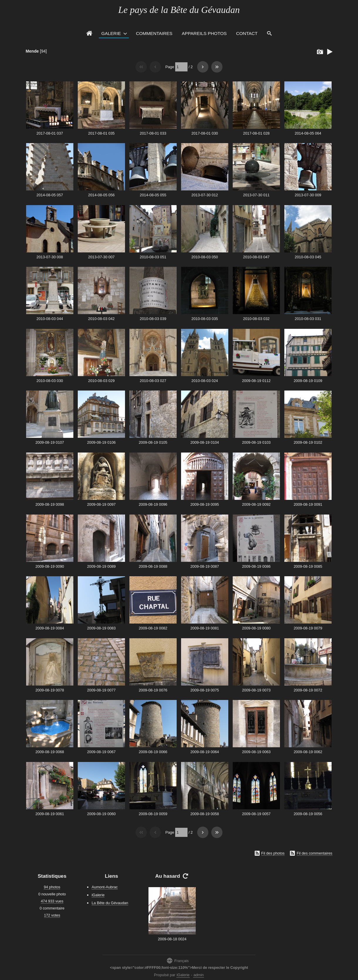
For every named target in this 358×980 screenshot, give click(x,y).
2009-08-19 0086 (256, 566)
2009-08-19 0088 (153, 566)
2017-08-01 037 (50, 133)
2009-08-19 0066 (153, 752)
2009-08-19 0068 (50, 752)
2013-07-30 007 (101, 257)
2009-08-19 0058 (205, 814)
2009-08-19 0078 (50, 690)
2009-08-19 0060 (101, 814)
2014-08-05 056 (101, 195)
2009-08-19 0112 (256, 381)
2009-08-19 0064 (205, 752)
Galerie (111, 33)
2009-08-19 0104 (205, 442)
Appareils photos (204, 33)
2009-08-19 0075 (205, 690)
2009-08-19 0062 (308, 752)
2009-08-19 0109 (308, 381)
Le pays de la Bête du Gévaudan (179, 10)
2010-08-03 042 (101, 319)
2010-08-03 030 (50, 381)
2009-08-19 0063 (256, 752)
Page (170, 67)
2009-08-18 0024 (172, 939)
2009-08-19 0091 (308, 504)
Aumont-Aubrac (105, 887)
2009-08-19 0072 (308, 690)
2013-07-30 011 (256, 195)
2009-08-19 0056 (308, 814)
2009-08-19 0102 (308, 442)
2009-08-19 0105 (153, 442)
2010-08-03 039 (153, 319)
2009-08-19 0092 (256, 504)
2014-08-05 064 (308, 133)
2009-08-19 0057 (256, 814)
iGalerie (98, 895)
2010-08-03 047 (256, 257)
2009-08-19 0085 (308, 566)
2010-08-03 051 (153, 257)
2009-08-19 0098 (50, 504)
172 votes (52, 915)
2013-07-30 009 (308, 195)
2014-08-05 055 (153, 195)
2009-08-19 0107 (50, 442)
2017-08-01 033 (153, 133)
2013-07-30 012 (205, 195)
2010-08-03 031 (308, 319)
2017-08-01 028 (256, 133)
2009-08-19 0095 (205, 504)
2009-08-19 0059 (153, 814)
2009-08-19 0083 (101, 628)
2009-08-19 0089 (101, 566)
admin (199, 975)
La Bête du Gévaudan (110, 903)
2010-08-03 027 (153, 381)
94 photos (52, 887)
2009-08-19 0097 (101, 504)
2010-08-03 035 (205, 319)
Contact (247, 33)
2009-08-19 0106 (101, 442)
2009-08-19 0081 (205, 628)
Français (178, 960)
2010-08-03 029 (101, 381)
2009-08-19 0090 (50, 566)
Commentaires (154, 33)
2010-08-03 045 (308, 257)
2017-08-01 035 (101, 133)
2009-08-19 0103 (256, 442)
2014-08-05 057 (50, 195)
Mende (32, 51)
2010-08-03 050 (205, 257)
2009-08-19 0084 (50, 628)
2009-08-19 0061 (50, 814)
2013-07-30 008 (50, 257)
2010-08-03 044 (50, 319)
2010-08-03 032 (256, 319)
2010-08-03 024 (205, 381)
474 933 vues (52, 901)
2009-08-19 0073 (256, 690)
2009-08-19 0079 (308, 628)
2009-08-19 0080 (256, 628)
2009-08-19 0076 (153, 690)
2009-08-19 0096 (153, 504)
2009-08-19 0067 (101, 752)
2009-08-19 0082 (153, 628)
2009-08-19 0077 (101, 690)
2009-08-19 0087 (205, 566)
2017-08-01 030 (205, 133)
